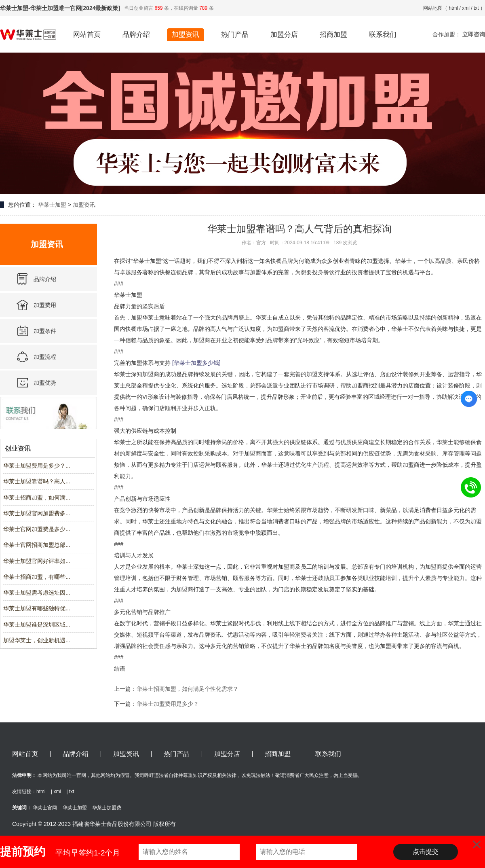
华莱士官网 (45, 808)
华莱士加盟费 (107, 808)
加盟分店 (284, 35)
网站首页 (87, 35)
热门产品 (235, 35)
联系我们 (383, 35)
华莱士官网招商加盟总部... (37, 545)
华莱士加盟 (52, 205)
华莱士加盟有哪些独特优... (37, 608)
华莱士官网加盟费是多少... (37, 529)
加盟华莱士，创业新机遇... (37, 640)
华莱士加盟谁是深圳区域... (37, 625)
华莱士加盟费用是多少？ (168, 704)
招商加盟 (333, 35)
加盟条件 (45, 331)
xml (466, 8)
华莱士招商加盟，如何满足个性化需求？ (188, 689)
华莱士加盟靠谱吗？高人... (37, 481)
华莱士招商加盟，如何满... (37, 498)
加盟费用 (45, 305)
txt (476, 8)
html (454, 8)
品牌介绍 (136, 35)
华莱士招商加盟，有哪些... (37, 577)
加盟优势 (45, 383)
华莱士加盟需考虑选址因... (37, 593)
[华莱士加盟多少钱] (196, 363)
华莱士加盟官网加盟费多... (37, 513)
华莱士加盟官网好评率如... (37, 561)
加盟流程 (45, 357)
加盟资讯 (186, 35)
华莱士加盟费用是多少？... (37, 466)
